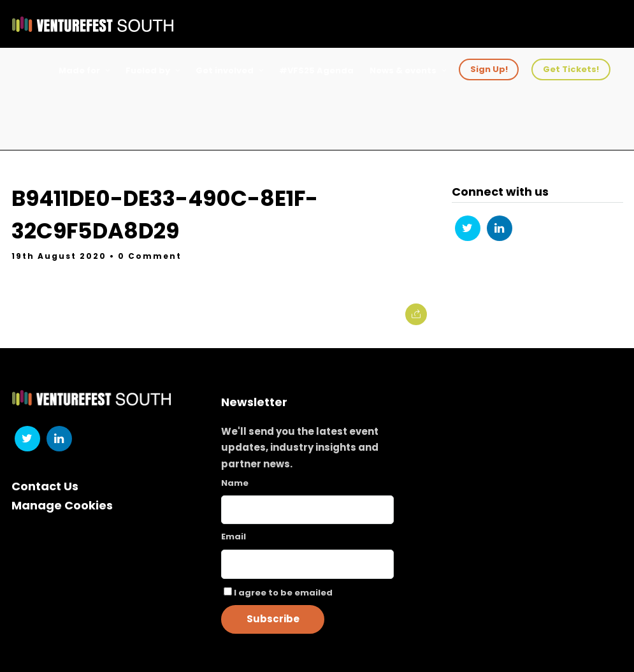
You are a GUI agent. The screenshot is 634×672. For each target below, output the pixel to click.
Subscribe (273, 619)
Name (235, 483)
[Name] (307, 510)
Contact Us (45, 486)
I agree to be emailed (283, 593)
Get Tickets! (571, 69)
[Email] (307, 564)
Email (234, 537)
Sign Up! (489, 69)
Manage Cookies (62, 505)
